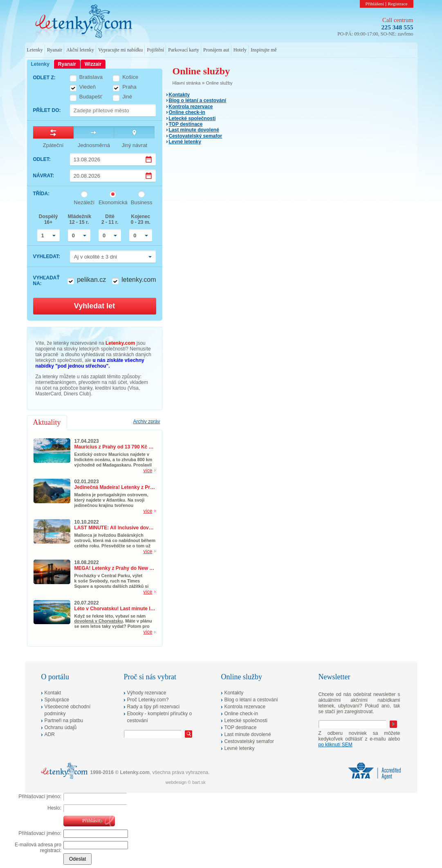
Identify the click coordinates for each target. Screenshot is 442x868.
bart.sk (199, 782)
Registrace (397, 4)
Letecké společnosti (192, 118)
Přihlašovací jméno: (40, 797)
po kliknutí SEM (335, 745)
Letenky (35, 50)
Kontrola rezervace (191, 107)
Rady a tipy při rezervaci (154, 707)
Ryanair (55, 50)
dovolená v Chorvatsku (99, 621)
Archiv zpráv (146, 422)
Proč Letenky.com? (148, 700)
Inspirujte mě (264, 50)
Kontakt (53, 693)
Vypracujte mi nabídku (120, 50)
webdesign (176, 782)
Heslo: (54, 808)
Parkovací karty (184, 50)
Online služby (219, 83)
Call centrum (398, 20)
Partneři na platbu (64, 721)
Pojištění (155, 50)
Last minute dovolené (194, 130)
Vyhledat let (94, 306)
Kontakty (179, 95)
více (148, 471)
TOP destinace (186, 124)
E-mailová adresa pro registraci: (38, 848)
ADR (50, 734)
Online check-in (187, 112)
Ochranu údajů (61, 727)
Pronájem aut (216, 50)
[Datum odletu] (113, 159)
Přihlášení (375, 4)
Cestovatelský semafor (196, 136)
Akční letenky (80, 50)
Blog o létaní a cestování (198, 100)
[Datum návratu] (113, 176)
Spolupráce (57, 700)
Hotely (240, 50)
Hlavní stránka (187, 83)
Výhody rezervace (147, 693)
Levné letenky (185, 142)
